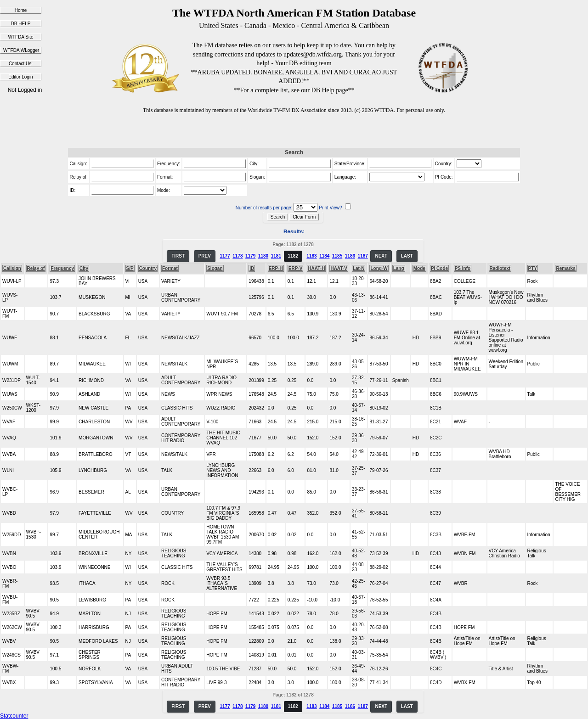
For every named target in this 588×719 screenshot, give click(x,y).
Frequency (62, 268)
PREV (205, 256)
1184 (324, 256)
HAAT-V (339, 268)
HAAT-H (316, 268)
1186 (350, 256)
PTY (533, 268)
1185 (337, 256)
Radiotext (500, 268)
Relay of (36, 268)
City (84, 268)
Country (148, 268)
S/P (130, 268)
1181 (276, 256)
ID (252, 268)
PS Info (463, 268)
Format (170, 268)
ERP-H (276, 268)
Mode (419, 268)
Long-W (379, 268)
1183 (311, 256)
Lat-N (359, 268)
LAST (407, 256)
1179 (250, 256)
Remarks (565, 268)
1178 (237, 256)
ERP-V (296, 268)
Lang (399, 268)
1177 (225, 256)
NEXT (381, 256)
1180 (263, 256)
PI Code (439, 268)
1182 (293, 256)
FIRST (178, 256)
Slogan (215, 268)
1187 (363, 256)
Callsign (12, 268)
